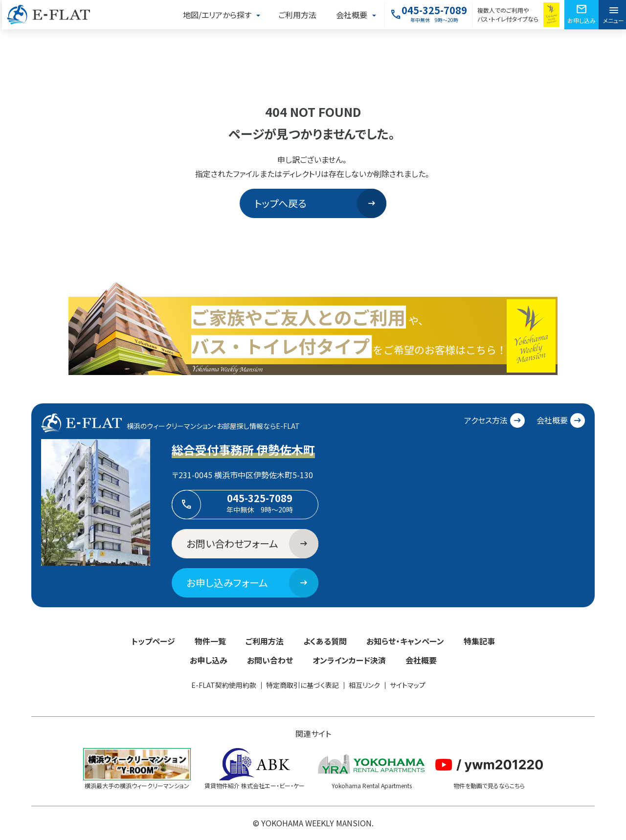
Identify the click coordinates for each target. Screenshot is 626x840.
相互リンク (364, 685)
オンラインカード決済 (349, 660)
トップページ (153, 641)
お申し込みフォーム (252, 583)
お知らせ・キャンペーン (405, 641)
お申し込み (209, 660)
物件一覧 (210, 641)
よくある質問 (325, 641)
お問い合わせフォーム (252, 544)
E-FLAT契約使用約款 (224, 685)
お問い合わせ (270, 660)
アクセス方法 (494, 420)
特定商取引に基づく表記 (302, 685)
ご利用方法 (297, 15)
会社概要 (352, 15)
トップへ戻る (320, 203)
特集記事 (479, 641)
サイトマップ (408, 685)
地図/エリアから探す (217, 15)
